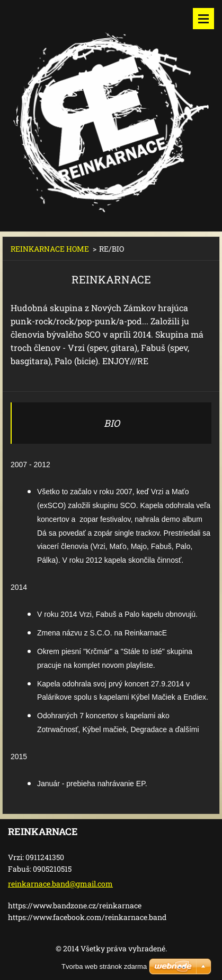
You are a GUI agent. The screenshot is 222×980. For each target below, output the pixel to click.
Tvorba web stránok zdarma (104, 966)
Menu (203, 19)
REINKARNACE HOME (50, 249)
